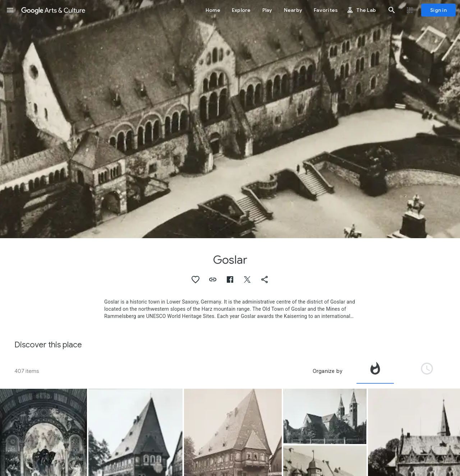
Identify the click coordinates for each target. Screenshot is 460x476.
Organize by (327, 371)
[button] (10, 10)
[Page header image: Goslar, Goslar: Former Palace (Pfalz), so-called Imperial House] (230, 119)
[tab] (375, 371)
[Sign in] (438, 10)
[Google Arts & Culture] (53, 10)
